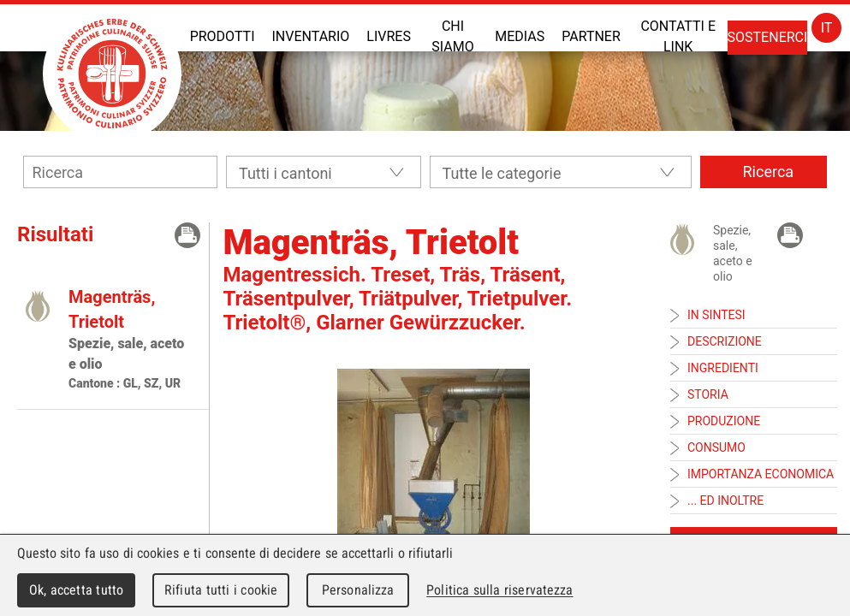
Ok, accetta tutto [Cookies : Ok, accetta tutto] (76, 590)
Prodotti (223, 36)
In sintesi (716, 315)
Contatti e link (678, 36)
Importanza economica (761, 474)
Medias (520, 36)
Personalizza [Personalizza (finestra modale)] (358, 590)
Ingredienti (723, 368)
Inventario (310, 36)
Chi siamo (452, 36)
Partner (591, 36)
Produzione (724, 421)
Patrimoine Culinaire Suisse (112, 74)
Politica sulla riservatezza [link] (499, 590)
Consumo (716, 447)
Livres (389, 36)
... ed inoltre (725, 500)
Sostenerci (768, 37)
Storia (708, 394)
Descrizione (725, 341)
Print (187, 235)
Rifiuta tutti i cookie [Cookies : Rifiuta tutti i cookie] (221, 590)
